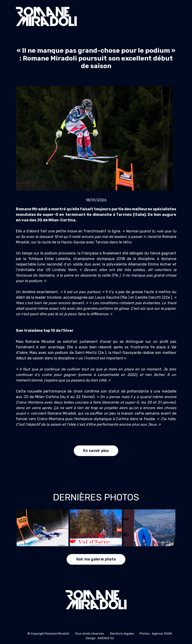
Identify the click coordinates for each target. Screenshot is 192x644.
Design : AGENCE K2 (100, 638)
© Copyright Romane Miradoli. (49, 634)
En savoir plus (96, 451)
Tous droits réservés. (90, 634)
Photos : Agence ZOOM (156, 634)
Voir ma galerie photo (96, 559)
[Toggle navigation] (170, 17)
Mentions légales (122, 634)
